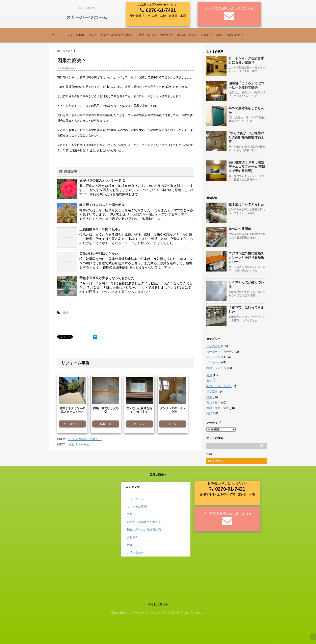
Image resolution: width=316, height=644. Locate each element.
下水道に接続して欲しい (85, 439)
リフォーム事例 (74, 35)
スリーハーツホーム (87, 17)
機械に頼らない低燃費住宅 (156, 35)
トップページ (135, 499)
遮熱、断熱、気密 (218, 408)
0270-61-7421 (161, 10)
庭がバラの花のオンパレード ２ (102, 181)
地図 (219, 35)
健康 (209, 375)
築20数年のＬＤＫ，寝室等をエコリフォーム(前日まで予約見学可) (247, 167)
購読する (216, 461)
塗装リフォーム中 (80, 445)
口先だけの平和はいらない (99, 254)
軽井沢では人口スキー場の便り (102, 205)
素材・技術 (213, 403)
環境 (209, 397)
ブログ (92, 35)
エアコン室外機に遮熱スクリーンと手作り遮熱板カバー (246, 257)
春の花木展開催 (240, 229)
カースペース (72, 424)
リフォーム (213, 362)
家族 (209, 381)
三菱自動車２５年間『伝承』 (100, 229)
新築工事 (212, 392)
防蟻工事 (106, 424)
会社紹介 (207, 35)
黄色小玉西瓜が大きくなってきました (107, 278)
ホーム (56, 35)
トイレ (173, 424)
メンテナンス (215, 357)
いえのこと (213, 346)
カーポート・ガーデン (220, 352)
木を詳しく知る (187, 35)
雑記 (65, 313)
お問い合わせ (235, 35)
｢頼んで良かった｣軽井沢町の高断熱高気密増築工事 (246, 137)
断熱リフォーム (216, 368)
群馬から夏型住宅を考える (118, 35)
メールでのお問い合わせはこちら (229, 8)
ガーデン (139, 424)
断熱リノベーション (219, 386)
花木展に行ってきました (246, 204)
